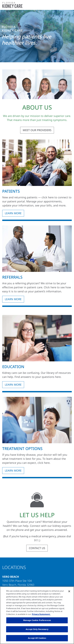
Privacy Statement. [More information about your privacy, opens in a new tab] (41, 614)
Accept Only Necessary (37, 629)
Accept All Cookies (37, 638)
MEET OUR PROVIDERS (37, 130)
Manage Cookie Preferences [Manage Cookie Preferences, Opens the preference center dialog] (37, 620)
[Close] (69, 591)
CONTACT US (37, 548)
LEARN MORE (13, 213)
